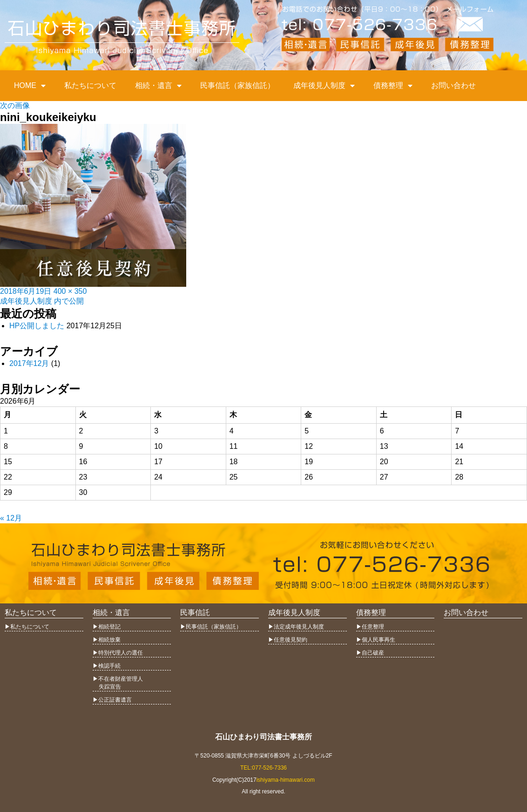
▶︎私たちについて (27, 627)
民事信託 (195, 612)
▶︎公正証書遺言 (112, 700)
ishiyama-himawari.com (286, 780)
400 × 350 (70, 291)
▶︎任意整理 (370, 627)
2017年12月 (29, 363)
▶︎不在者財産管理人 (118, 679)
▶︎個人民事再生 (376, 640)
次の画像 (15, 105)
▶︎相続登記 (107, 627)
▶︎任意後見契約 (288, 640)
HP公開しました (37, 326)
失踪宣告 (107, 687)
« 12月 (11, 518)
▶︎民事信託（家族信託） (211, 627)
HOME (30, 86)
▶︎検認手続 (107, 666)
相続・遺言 (158, 86)
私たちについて (90, 85)
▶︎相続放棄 (107, 640)
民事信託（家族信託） (237, 85)
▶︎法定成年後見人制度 (296, 627)
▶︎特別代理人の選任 (118, 653)
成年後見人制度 (324, 86)
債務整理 (393, 86)
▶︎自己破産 (370, 653)
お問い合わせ (453, 85)
